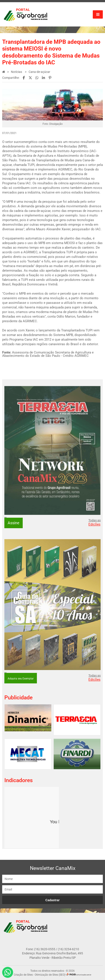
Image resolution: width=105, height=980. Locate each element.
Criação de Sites (23, 975)
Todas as (95, 523)
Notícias (17, 72)
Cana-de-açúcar (39, 72)
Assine (14, 523)
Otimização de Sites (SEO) (50, 975)
